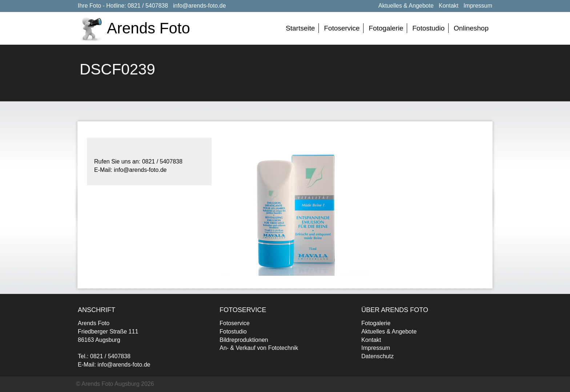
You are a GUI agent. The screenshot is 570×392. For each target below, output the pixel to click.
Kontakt (449, 6)
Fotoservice (342, 28)
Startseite (300, 28)
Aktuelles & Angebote (406, 6)
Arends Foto (148, 28)
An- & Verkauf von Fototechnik (259, 348)
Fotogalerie (386, 28)
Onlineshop (471, 28)
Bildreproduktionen (244, 340)
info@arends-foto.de (199, 6)
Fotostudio (428, 28)
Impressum (478, 6)
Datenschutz (378, 356)
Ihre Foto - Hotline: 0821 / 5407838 (123, 6)
